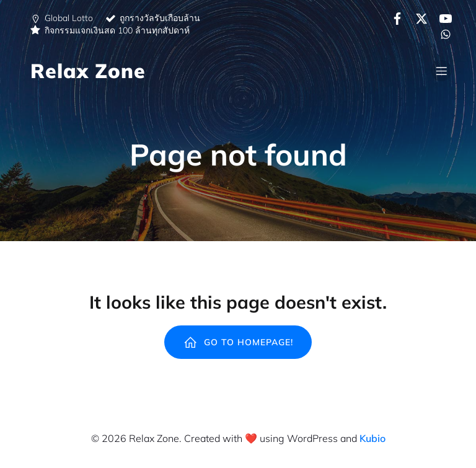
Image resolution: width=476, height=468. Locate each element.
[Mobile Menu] (441, 71)
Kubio (372, 438)
